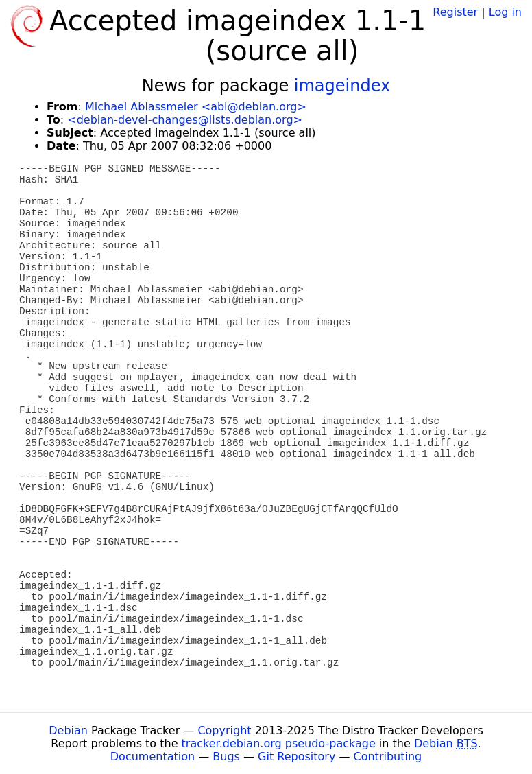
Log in (505, 12)
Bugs (226, 757)
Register (455, 12)
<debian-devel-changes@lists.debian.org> (185, 120)
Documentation (153, 757)
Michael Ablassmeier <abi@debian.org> (196, 107)
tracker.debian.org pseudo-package (279, 743)
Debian (68, 730)
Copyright (224, 730)
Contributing (388, 757)
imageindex (342, 86)
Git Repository (297, 757)
